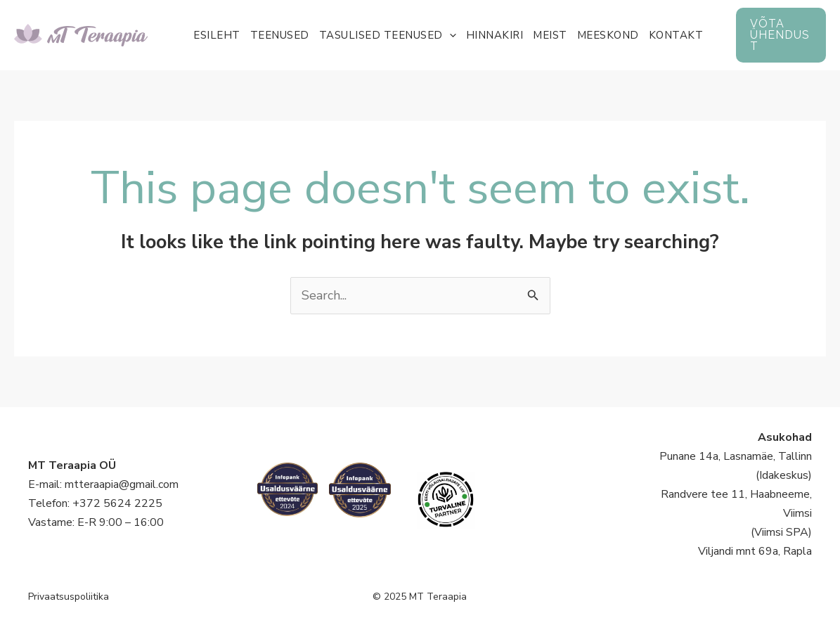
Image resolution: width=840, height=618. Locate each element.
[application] (450, 35)
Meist (550, 35)
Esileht (217, 35)
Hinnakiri (495, 35)
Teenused (280, 35)
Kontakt (676, 35)
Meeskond (608, 35)
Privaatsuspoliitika (69, 597)
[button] (781, 35)
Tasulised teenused (388, 35)
